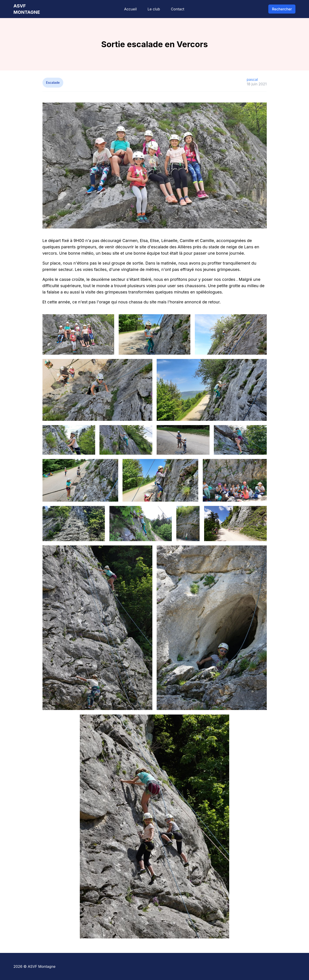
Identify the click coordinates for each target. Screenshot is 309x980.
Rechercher (282, 9)
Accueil (130, 9)
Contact (178, 9)
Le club (154, 9)
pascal (252, 79)
